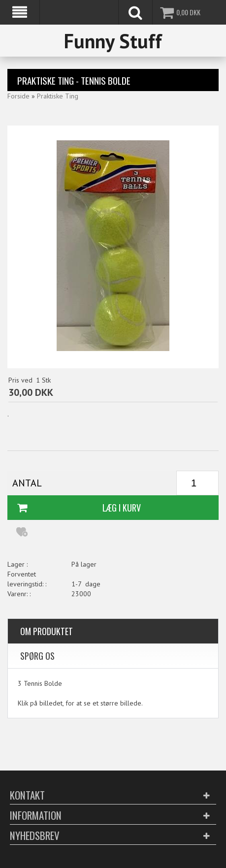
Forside (18, 96)
